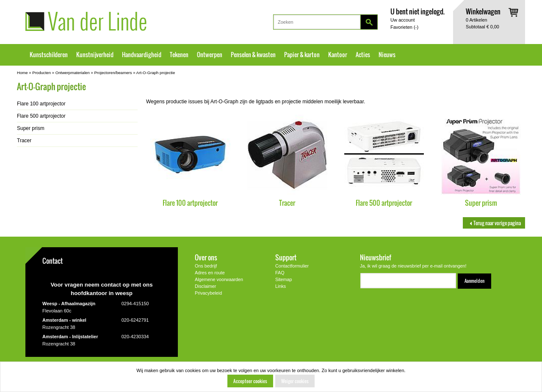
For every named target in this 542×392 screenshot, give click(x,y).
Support (286, 257)
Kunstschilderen (49, 55)
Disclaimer (205, 286)
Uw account (402, 20)
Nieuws (387, 55)
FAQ (280, 273)
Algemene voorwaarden (219, 279)
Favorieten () (404, 27)
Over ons (206, 257)
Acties (363, 55)
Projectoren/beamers (113, 73)
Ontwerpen (210, 55)
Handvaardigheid (142, 55)
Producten (41, 73)
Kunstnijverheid (95, 55)
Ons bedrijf (206, 266)
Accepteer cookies (250, 381)
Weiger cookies (295, 381)
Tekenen (179, 55)
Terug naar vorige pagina (494, 223)
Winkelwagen (483, 11)
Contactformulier (292, 266)
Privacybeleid (208, 293)
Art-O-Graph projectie (156, 73)
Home (22, 73)
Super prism (481, 203)
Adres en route (210, 273)
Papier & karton (302, 55)
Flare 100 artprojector (190, 203)
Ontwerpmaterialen (73, 73)
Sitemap (284, 279)
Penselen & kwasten (253, 55)
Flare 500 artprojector (384, 203)
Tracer (287, 203)
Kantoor (338, 55)
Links (281, 286)
